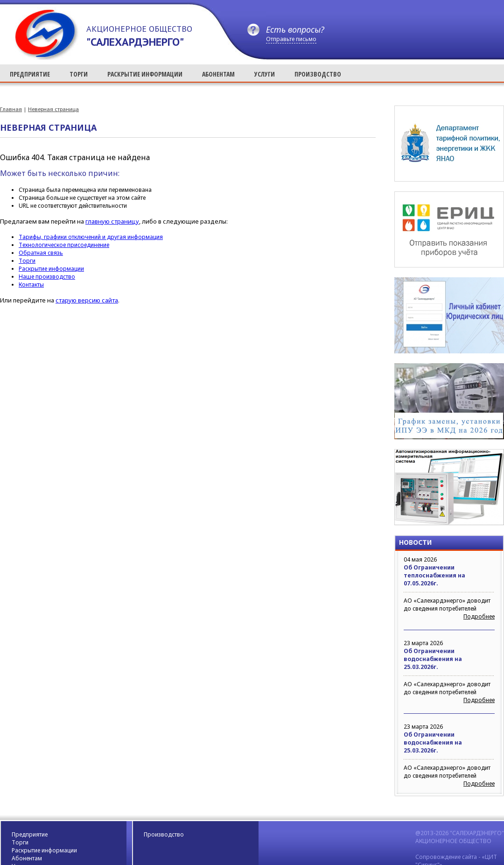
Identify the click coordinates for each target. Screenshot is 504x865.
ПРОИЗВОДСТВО (318, 74)
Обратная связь (41, 253)
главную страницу (112, 221)
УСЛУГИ (265, 74)
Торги (27, 261)
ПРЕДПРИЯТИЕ (30, 74)
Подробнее (479, 616)
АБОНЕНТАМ (218, 74)
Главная (11, 109)
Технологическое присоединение (64, 245)
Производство (164, 834)
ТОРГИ (79, 74)
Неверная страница (53, 109)
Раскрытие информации (51, 269)
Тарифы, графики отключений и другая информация (91, 237)
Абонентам (27, 858)
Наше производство (47, 277)
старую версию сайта (87, 300)
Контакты (31, 285)
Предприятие (30, 834)
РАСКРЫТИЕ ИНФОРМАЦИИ (145, 74)
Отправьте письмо (291, 39)
